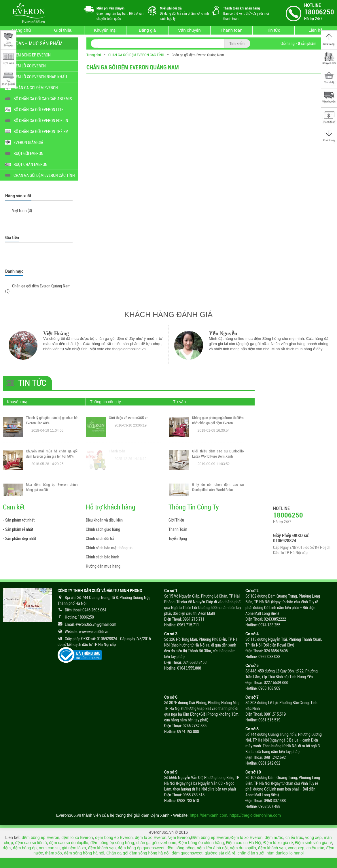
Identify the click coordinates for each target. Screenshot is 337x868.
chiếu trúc (294, 837)
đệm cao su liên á (31, 843)
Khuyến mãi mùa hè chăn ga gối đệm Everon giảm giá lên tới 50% (52, 487)
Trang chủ (21, 30)
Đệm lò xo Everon (246, 837)
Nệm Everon (179, 837)
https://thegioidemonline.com (255, 815)
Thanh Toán (178, 529)
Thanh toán (232, 30)
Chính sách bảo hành (103, 557)
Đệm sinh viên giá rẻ (314, 843)
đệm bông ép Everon (40, 837)
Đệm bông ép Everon (210, 837)
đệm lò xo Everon (77, 837)
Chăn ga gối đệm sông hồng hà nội (138, 853)
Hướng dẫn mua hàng (103, 566)
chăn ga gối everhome (156, 843)
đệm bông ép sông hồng (112, 843)
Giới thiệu (63, 30)
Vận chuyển (189, 30)
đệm (7, 848)
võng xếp (314, 837)
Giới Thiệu (176, 520)
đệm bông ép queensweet (141, 848)
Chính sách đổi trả (100, 539)
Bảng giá (147, 30)
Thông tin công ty (105, 402)
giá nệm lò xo (74, 848)
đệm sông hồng (180, 848)
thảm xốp (54, 853)
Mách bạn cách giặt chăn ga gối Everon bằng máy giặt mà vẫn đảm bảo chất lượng (218, 423)
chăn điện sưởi (251, 853)
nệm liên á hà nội (212, 848)
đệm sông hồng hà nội (84, 853)
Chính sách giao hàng (103, 529)
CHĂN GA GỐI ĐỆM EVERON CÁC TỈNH (136, 55)
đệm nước (274, 837)
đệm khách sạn (102, 848)
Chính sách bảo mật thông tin (109, 548)
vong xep (296, 848)
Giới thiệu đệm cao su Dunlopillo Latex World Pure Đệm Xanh (218, 489)
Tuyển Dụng (178, 539)
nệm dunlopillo (243, 848)
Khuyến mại (105, 30)
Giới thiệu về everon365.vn (129, 451)
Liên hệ (316, 30)
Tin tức (273, 30)
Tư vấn (179, 402)
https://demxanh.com (209, 815)
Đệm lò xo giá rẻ (278, 843)
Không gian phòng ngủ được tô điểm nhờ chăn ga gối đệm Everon (218, 455)
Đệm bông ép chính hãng (201, 843)
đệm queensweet (187, 853)
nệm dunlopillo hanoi (285, 853)
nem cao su (49, 848)
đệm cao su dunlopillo (69, 843)
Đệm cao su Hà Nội (244, 843)
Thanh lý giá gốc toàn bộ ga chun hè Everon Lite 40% (52, 454)
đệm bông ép (25, 848)
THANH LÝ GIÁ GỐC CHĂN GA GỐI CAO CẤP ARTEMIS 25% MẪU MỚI (52, 420)
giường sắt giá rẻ (220, 853)
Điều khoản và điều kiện (104, 520)
